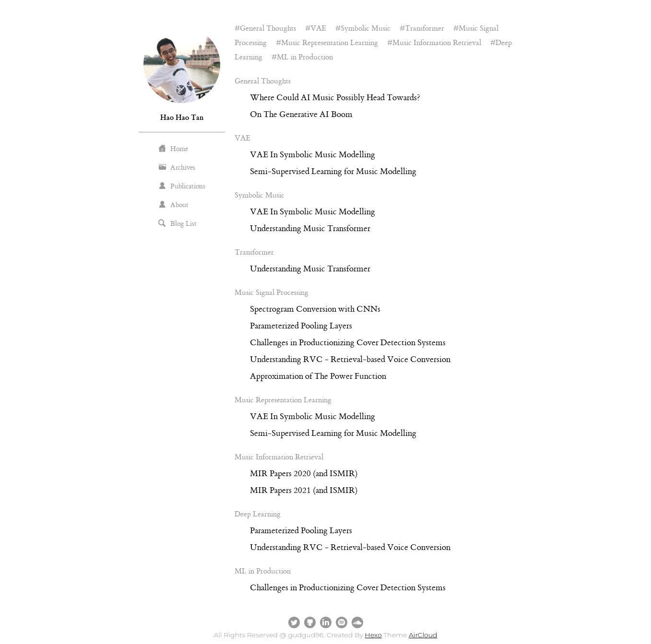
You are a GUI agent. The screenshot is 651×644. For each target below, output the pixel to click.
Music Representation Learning (330, 43)
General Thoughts (268, 29)
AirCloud (423, 635)
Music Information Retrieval (437, 43)
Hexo (373, 635)
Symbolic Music (366, 29)
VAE (318, 29)
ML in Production (305, 57)
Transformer (425, 29)
